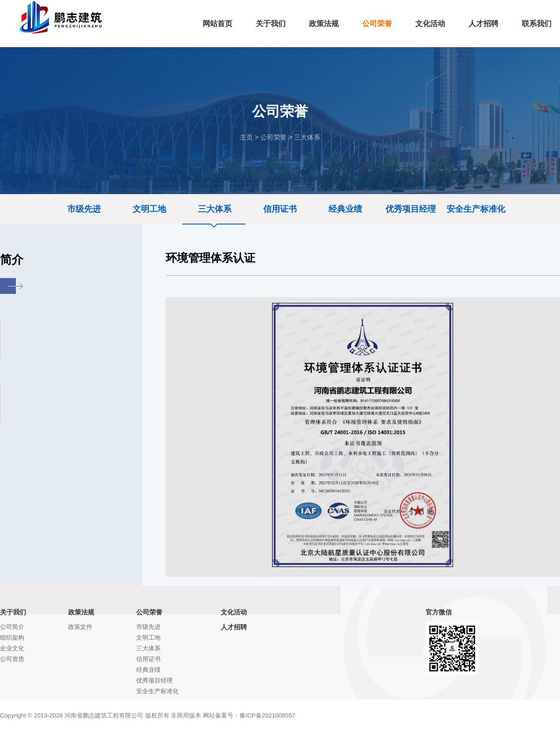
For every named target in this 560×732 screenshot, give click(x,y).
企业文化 (12, 648)
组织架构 (12, 638)
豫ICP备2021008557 (267, 715)
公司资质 (12, 659)
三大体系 (307, 137)
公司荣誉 (273, 137)
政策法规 (81, 612)
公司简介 (12, 627)
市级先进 (84, 209)
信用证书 (280, 209)
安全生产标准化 (476, 209)
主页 (246, 137)
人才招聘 (234, 627)
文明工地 (149, 209)
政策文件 (80, 627)
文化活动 (234, 612)
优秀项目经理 (411, 209)
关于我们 (13, 612)
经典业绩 (345, 209)
